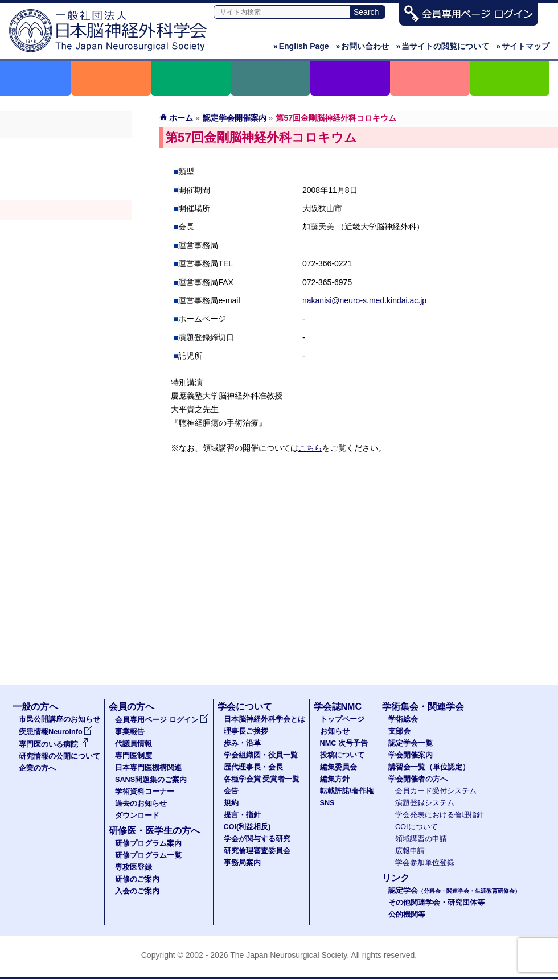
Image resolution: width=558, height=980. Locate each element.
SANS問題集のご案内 (151, 780)
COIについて (417, 827)
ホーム (181, 118)
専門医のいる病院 (54, 744)
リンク (396, 878)
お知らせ (335, 731)
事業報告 (130, 732)
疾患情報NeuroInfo (56, 732)
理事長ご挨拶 (246, 731)
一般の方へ (35, 707)
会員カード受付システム (436, 791)
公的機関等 (407, 915)
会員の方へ (132, 707)
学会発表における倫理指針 (440, 815)
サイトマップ (523, 46)
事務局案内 (242, 863)
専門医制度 (134, 756)
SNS (327, 803)
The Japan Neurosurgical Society (288, 955)
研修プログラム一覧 (148, 855)
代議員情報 (134, 744)
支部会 (66, 169)
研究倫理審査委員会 (257, 851)
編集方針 (335, 779)
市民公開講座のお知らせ (60, 719)
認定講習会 (66, 230)
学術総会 (66, 149)
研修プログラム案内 (148, 843)
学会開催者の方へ (66, 251)
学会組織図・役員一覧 (261, 755)
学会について (245, 707)
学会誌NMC (338, 707)
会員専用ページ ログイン (162, 720)
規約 (231, 803)
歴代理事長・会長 (253, 767)
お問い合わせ (363, 46)
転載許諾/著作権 (347, 791)
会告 (231, 791)
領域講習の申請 (421, 839)
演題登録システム (425, 803)
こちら (310, 448)
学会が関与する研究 (257, 839)
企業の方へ (37, 768)
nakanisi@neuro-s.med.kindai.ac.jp (364, 300)
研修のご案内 (137, 879)
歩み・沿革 (242, 743)
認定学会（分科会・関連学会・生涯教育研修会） (66, 190)
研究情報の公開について (60, 756)
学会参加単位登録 (425, 863)
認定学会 (454, 891)
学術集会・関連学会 (423, 707)
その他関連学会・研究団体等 (436, 903)
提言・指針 (242, 815)
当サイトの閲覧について (442, 46)
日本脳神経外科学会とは (264, 719)
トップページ (342, 719)
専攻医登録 (134, 867)
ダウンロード (137, 816)
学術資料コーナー (145, 792)
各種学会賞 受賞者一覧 (262, 779)
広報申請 (410, 851)
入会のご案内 (137, 891)
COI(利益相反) (247, 827)
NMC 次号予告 (344, 743)
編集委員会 (339, 767)
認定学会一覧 (411, 743)
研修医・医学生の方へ (154, 831)
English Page (301, 46)
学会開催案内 (66, 210)
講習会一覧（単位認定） (429, 767)
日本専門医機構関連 (148, 768)
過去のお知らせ (141, 804)
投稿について (342, 755)
